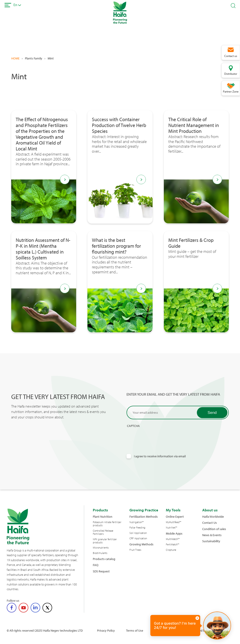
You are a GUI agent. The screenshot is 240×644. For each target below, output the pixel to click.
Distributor (231, 74)
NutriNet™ (171, 528)
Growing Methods (141, 544)
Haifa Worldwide (213, 516)
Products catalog (104, 559)
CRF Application (138, 538)
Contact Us (210, 523)
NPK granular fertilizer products (105, 541)
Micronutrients (101, 548)
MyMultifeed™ (173, 522)
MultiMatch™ (173, 539)
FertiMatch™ (172, 544)
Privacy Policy (106, 630)
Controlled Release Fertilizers (103, 532)
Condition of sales (214, 529)
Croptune (171, 550)
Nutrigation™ (137, 522)
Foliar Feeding (137, 528)
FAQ (96, 565)
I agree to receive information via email (160, 456)
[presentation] (161, 436)
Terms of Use (135, 630)
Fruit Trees (135, 550)
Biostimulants (100, 553)
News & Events (212, 535)
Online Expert (175, 516)
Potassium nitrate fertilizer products (107, 524)
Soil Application (138, 533)
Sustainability (211, 541)
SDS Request (101, 571)
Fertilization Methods (144, 516)
